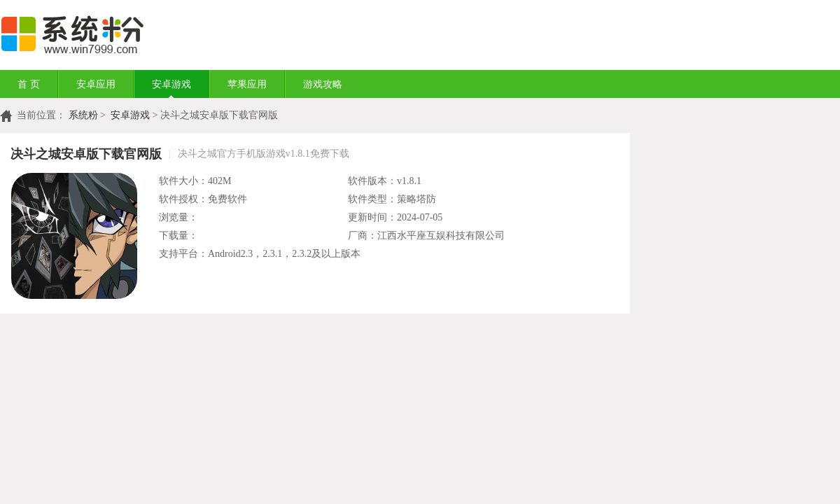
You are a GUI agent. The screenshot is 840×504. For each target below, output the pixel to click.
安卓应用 (96, 84)
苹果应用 (247, 84)
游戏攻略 (323, 84)
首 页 (29, 84)
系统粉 (83, 115)
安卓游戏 (171, 84)
